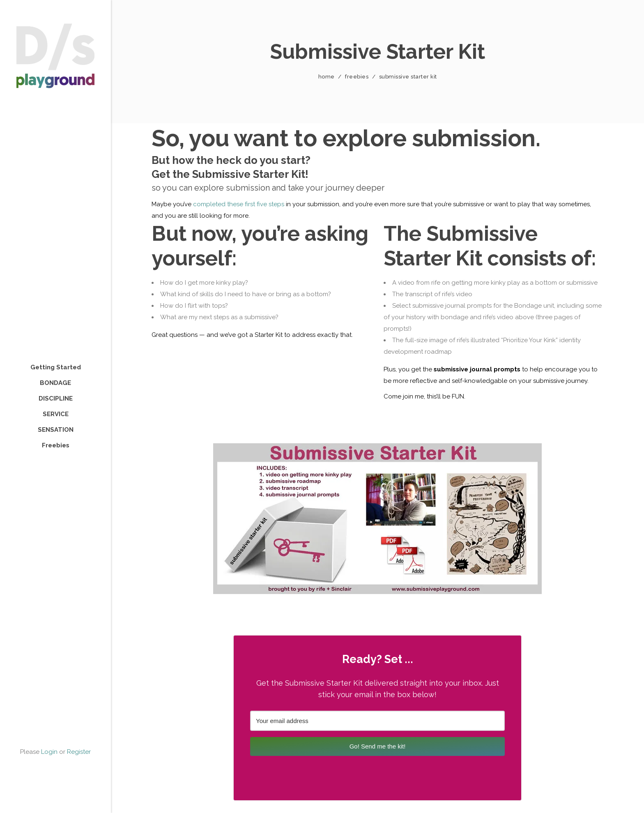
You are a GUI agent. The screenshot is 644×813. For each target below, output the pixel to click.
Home (327, 77)
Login (49, 752)
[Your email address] (377, 721)
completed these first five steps (239, 204)
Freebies (357, 77)
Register (79, 752)
